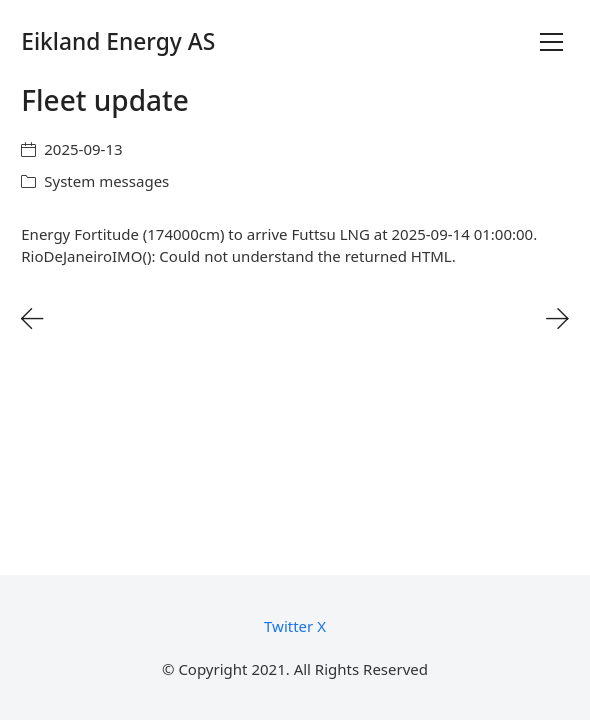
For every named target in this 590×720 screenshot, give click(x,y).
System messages (106, 181)
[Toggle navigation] (551, 42)
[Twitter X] (295, 626)
